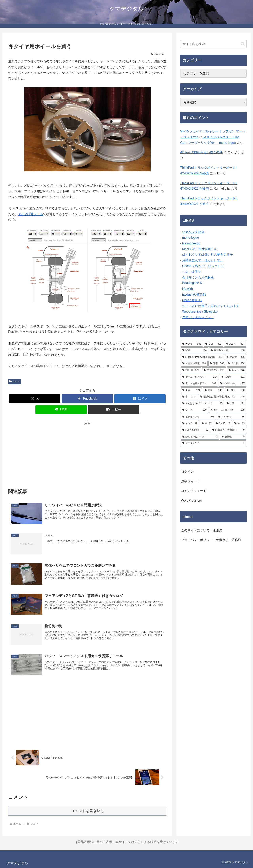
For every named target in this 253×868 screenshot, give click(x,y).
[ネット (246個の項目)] (237, 370)
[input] (213, 44)
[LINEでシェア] (61, 410)
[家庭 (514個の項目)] (194, 350)
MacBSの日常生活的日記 (200, 249)
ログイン (187, 471)
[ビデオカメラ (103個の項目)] (198, 417)
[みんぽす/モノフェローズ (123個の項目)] (202, 404)
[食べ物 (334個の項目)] (236, 364)
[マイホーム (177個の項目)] (232, 384)
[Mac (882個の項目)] (213, 344)
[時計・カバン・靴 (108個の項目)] (228, 410)
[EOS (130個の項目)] (236, 390)
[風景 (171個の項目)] (191, 390)
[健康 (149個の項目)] (213, 390)
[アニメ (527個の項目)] (235, 344)
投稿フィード (191, 481)
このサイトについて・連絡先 (202, 530)
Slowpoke (211, 311)
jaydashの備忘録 (194, 294)
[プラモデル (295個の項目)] (214, 370)
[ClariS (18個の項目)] (223, 424)
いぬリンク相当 (193, 232)
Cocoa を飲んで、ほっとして (203, 266)
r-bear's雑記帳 (192, 300)
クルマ (15, 381)
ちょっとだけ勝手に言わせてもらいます (211, 306)
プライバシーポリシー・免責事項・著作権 (211, 540)
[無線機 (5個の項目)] (233, 437)
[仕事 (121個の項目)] (236, 404)
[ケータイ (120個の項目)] (194, 410)
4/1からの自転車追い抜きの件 (201, 152)
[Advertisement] (87, 454)
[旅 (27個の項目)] (207, 424)
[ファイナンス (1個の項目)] (213, 443)
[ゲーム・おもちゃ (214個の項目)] (200, 377)
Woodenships (192, 311)
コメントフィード (194, 491)
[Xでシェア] (35, 399)
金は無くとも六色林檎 (198, 277)
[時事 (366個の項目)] (217, 364)
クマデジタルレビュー (198, 317)
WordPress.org (192, 500)
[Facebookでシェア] (87, 399)
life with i (188, 289)
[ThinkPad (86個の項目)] (231, 417)
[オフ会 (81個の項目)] (190, 424)
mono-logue (191, 238)
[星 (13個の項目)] (239, 424)
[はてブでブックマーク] (140, 399)
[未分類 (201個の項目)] (233, 377)
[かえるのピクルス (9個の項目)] (200, 437)
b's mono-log (191, 243)
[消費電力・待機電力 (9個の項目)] (228, 430)
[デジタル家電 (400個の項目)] (194, 364)
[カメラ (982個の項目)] (192, 344)
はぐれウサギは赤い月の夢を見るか (208, 255)
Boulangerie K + (194, 283)
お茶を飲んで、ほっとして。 (203, 260)
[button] (114, 410)
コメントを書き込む (87, 811)
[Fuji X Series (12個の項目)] (195, 430)
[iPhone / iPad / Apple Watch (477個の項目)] (202, 357)
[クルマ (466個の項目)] (236, 357)
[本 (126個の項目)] (189, 397)
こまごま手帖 (192, 272)
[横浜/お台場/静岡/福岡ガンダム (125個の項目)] (222, 397)
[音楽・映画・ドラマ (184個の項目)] (199, 384)
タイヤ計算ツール (30, 214)
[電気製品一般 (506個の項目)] (228, 350)
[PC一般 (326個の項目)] (191, 370)
